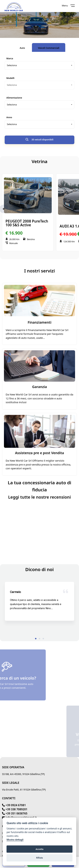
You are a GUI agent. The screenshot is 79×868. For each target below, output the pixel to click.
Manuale (12, 243)
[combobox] (39, 65)
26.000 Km (12, 239)
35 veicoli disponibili (39, 140)
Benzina (29, 239)
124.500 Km (67, 242)
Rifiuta (39, 858)
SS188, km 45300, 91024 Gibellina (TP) (23, 774)
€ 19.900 (68, 234)
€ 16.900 (14, 233)
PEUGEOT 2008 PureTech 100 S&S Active (27, 223)
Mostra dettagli (15, 840)
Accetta (39, 849)
